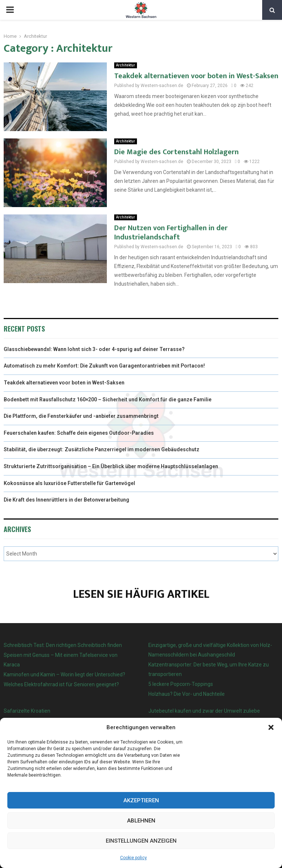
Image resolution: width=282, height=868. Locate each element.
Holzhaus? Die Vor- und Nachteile (187, 694)
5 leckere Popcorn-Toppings (181, 684)
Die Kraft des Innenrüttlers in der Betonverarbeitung (66, 500)
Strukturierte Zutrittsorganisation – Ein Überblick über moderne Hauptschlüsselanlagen (111, 466)
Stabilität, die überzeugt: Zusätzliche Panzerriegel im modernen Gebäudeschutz (102, 449)
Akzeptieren (141, 800)
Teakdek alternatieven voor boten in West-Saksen (196, 76)
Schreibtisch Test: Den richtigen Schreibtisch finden (63, 645)
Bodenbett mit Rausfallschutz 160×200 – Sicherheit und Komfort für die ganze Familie (108, 399)
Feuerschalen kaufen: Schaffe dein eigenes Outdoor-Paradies (79, 433)
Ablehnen (141, 821)
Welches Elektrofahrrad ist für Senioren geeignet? (61, 684)
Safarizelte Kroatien (28, 711)
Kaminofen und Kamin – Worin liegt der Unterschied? (64, 674)
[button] (271, 727)
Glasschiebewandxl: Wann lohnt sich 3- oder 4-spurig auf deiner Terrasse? (94, 349)
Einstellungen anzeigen (141, 841)
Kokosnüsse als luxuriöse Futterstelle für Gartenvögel (69, 483)
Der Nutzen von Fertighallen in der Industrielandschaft (171, 233)
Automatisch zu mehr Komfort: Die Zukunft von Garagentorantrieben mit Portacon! (104, 366)
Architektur (126, 65)
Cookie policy (133, 858)
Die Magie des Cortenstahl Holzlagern (176, 152)
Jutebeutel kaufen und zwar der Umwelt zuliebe (204, 711)
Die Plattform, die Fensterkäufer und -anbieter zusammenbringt (81, 416)
